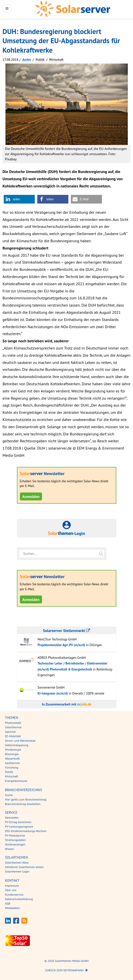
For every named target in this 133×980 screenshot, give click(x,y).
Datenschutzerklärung (19, 899)
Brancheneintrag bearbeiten (23, 804)
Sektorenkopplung (17, 745)
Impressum (12, 886)
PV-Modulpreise (15, 835)
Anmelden (31, 496)
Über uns (11, 890)
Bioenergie (12, 754)
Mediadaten (12, 908)
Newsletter (12, 818)
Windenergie (13, 750)
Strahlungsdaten (15, 840)
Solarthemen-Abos (17, 862)
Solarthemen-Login (17, 871)
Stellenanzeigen (15, 844)
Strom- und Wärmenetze (20, 741)
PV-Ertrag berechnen (18, 822)
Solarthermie (13, 727)
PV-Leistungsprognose (19, 826)
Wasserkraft (12, 758)
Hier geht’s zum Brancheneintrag (26, 799)
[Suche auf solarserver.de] (101, 554)
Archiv (27, 60)
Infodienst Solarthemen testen (24, 867)
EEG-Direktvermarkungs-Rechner (26, 831)
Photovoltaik (13, 723)
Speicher (10, 732)
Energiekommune (16, 781)
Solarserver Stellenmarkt (66, 630)
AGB (8, 903)
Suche (9, 795)
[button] (19, 199)
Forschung (12, 767)
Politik (40, 60)
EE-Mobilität (13, 736)
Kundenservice (14, 894)
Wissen (9, 849)
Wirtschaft (56, 60)
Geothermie (12, 763)
